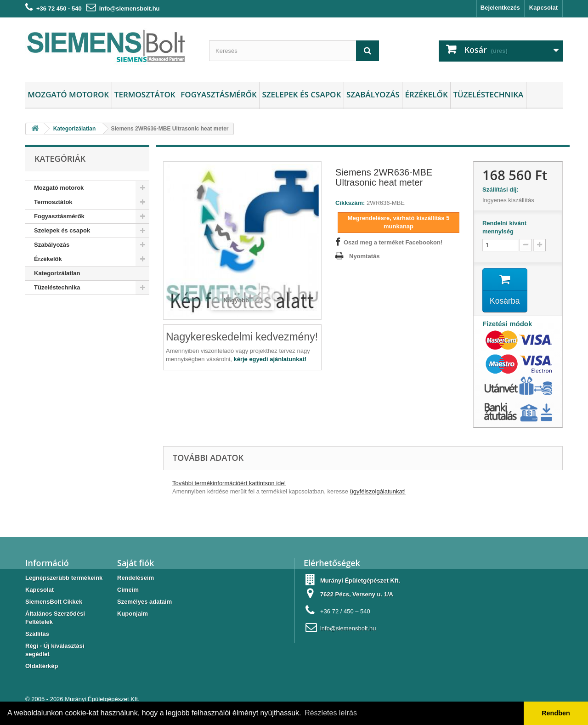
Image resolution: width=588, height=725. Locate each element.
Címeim (128, 591)
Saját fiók (136, 564)
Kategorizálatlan (57, 273)
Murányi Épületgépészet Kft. (102, 700)
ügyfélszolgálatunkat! (378, 492)
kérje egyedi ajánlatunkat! (270, 359)
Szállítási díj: (502, 190)
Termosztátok (145, 94)
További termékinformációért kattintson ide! (229, 484)
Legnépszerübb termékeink (64, 579)
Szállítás (37, 635)
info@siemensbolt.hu (130, 8)
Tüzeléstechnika (488, 94)
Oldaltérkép (42, 667)
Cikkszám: (350, 203)
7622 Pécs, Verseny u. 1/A (357, 595)
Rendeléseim (136, 579)
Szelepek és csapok (301, 94)
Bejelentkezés (500, 8)
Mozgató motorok (68, 94)
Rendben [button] (556, 713)
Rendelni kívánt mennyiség (504, 227)
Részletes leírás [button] (331, 713)
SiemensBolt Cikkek (54, 603)
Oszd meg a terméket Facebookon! (393, 242)
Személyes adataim (144, 603)
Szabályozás (373, 94)
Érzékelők (426, 94)
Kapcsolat (543, 8)
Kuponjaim (133, 615)
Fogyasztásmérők (219, 94)
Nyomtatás (364, 256)
